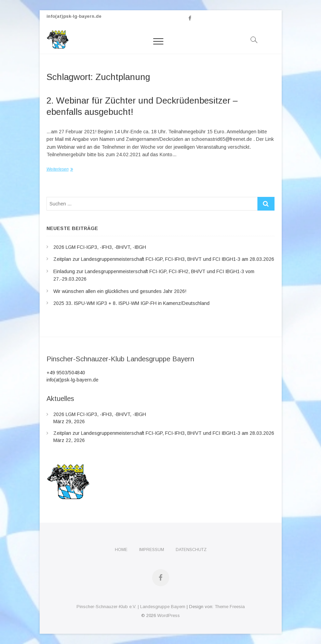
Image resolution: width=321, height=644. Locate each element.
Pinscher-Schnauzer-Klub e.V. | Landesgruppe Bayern (131, 607)
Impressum (152, 550)
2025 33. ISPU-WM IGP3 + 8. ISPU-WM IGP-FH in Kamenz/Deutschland (131, 303)
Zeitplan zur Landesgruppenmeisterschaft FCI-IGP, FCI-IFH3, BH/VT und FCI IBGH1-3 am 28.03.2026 (164, 259)
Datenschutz (191, 550)
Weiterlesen (58, 169)
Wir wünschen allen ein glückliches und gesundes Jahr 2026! (120, 291)
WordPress (169, 615)
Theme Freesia (230, 607)
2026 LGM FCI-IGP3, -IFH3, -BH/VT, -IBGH (100, 247)
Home (121, 550)
